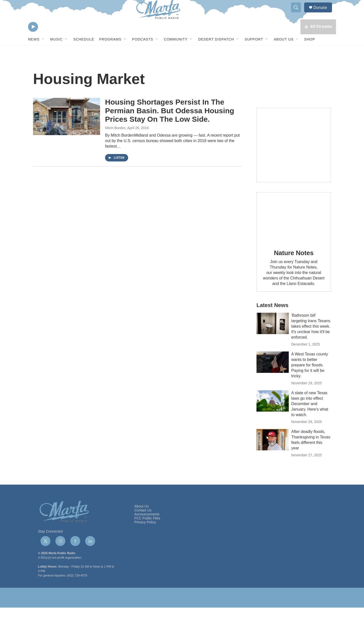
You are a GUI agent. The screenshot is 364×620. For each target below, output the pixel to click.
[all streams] (318, 39)
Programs (110, 52)
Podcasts (143, 52)
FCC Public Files (147, 531)
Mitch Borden (115, 140)
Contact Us (143, 523)
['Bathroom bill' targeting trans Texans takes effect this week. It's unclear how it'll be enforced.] (273, 336)
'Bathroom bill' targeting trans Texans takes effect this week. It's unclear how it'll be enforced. (311, 339)
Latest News (272, 318)
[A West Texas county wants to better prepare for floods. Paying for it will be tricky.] (273, 375)
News (34, 52)
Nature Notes (294, 265)
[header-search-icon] (298, 13)
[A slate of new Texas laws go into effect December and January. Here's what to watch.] (273, 413)
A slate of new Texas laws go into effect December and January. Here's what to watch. (310, 416)
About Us (284, 52)
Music (56, 52)
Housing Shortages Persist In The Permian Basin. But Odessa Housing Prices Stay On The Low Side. (170, 123)
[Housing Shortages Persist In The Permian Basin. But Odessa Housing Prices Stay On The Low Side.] (67, 129)
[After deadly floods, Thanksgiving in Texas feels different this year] (273, 452)
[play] (33, 39)
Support (254, 52)
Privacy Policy (145, 535)
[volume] (47, 39)
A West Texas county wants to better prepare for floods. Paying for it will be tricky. (310, 377)
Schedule (84, 52)
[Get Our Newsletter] (294, 157)
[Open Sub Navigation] (43, 52)
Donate (323, 13)
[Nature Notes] (294, 230)
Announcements (147, 527)
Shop (310, 52)
